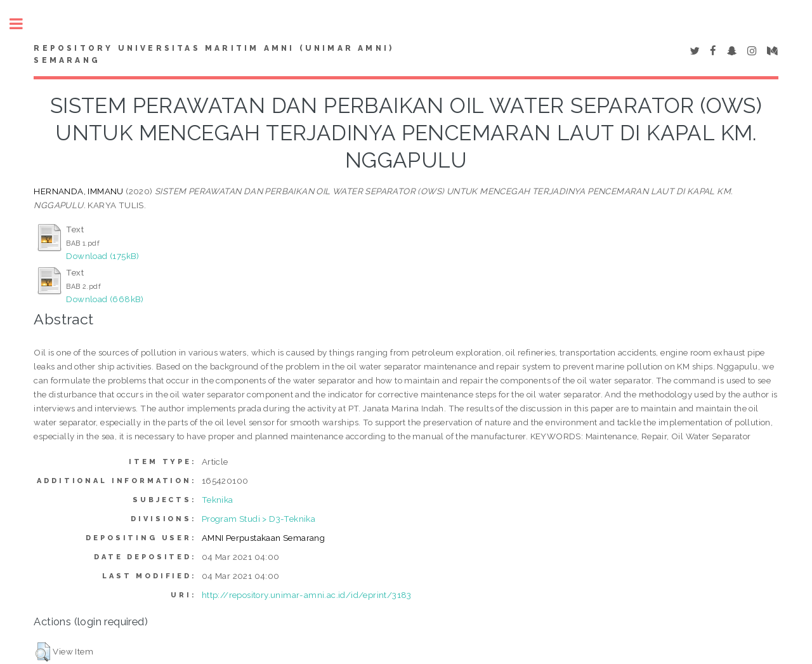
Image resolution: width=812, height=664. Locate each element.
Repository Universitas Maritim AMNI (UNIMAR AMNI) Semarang (214, 55)
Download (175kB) (102, 256)
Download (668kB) (105, 299)
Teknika (218, 500)
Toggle (23, 24)
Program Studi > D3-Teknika (259, 519)
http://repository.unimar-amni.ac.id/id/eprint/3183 (307, 595)
